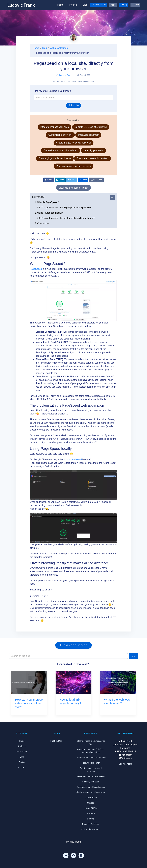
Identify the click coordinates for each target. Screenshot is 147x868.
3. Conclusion (42, 223)
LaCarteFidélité (91, 808)
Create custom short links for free (91, 758)
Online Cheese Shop (91, 829)
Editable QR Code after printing (91, 127)
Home (61, 5)
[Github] (73, 855)
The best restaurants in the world (91, 792)
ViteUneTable (91, 798)
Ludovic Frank (65, 75)
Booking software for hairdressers (73, 166)
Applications (22, 752)
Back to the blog (73, 645)
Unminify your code (93, 150)
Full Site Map (56, 741)
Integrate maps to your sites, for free (91, 742)
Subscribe (73, 105)
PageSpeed (36, 269)
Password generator (88, 135)
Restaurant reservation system (93, 158)
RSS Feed (96, 180)
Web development (59, 48)
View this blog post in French (73, 188)
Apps (113, 5)
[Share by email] (83, 180)
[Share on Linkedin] (60, 180)
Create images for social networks (74, 143)
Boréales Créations (91, 824)
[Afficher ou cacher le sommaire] (112, 197)
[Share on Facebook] (49, 180)
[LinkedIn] (81, 855)
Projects (73, 5)
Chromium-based (73, 459)
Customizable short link (60, 135)
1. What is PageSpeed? (47, 202)
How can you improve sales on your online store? (29, 703)
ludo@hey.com (125, 764)
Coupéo (91, 803)
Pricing (124, 5)
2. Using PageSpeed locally (49, 213)
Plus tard (91, 813)
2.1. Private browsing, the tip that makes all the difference (66, 218)
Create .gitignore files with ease (55, 158)
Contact (135, 5)
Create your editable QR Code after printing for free (91, 751)
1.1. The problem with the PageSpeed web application (65, 208)
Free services (98, 5)
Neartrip (91, 819)
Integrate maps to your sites (54, 127)
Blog (85, 5)
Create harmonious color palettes (61, 150)
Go (134, 656)
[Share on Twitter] (72, 180)
